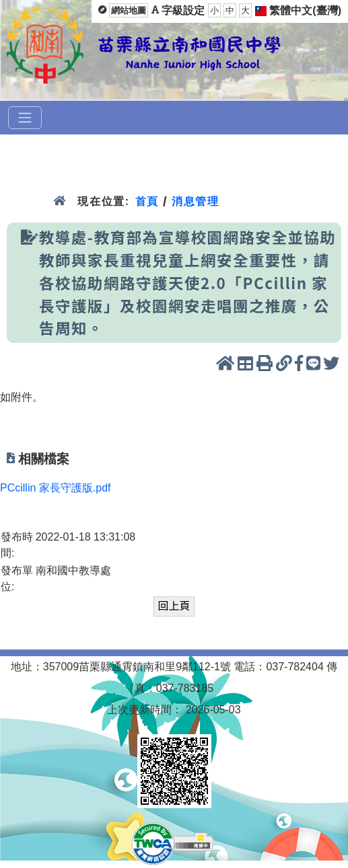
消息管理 (196, 201)
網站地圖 (129, 10)
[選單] (25, 118)
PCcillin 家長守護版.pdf (55, 488)
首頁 (147, 201)
